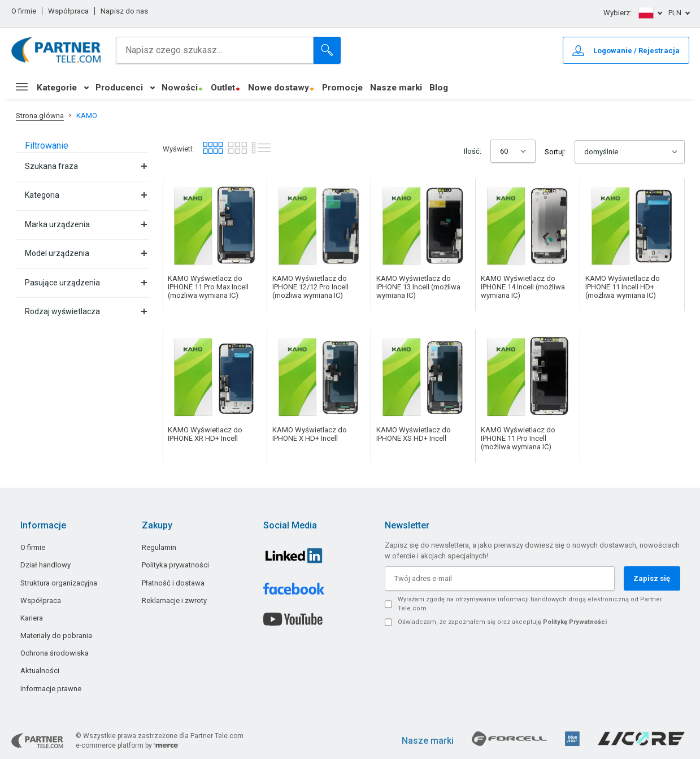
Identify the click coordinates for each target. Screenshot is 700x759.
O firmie (24, 11)
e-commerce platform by (127, 745)
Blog (439, 88)
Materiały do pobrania (56, 636)
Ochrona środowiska (55, 653)
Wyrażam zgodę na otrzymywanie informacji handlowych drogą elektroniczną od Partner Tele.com (530, 604)
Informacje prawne (51, 689)
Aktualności (40, 671)
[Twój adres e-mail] (499, 578)
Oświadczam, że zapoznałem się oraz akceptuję (502, 622)
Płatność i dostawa (173, 583)
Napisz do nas (124, 11)
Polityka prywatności (175, 565)
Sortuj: (555, 152)
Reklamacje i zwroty (174, 600)
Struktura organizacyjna (59, 583)
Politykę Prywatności (575, 622)
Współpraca (68, 11)
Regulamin (159, 547)
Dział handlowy (45, 565)
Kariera (32, 618)
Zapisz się (652, 578)
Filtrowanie (47, 146)
